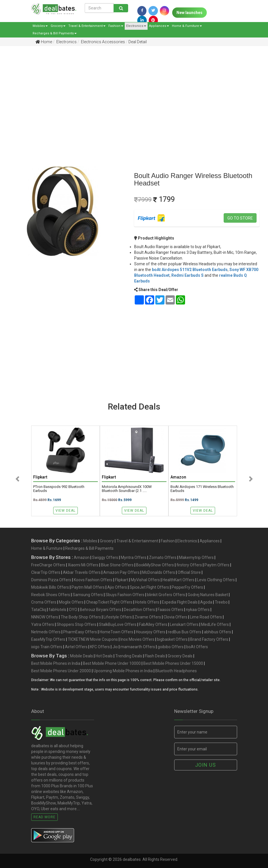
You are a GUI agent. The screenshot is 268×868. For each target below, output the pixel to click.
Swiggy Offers (105, 557)
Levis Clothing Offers (216, 580)
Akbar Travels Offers (82, 572)
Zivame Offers (148, 617)
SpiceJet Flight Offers (149, 587)
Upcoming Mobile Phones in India (123, 671)
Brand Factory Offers (209, 639)
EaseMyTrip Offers (48, 639)
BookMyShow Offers (155, 565)
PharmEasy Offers (80, 632)
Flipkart (122, 580)
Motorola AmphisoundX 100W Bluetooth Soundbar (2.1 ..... (127, 489)
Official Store (189, 572)
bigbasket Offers (172, 639)
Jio (115, 647)
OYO (73, 610)
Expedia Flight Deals (180, 602)
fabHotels (57, 610)
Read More (44, 817)
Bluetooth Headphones (176, 671)
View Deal (65, 511)
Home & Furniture (187, 26)
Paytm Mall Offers (88, 587)
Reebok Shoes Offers (51, 595)
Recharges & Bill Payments (55, 33)
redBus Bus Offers (185, 632)
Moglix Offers (71, 602)
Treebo (221, 602)
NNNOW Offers (45, 617)
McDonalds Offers (159, 572)
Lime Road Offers (206, 617)
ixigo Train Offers (47, 647)
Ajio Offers (117, 587)
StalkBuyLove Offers (118, 624)
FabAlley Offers (153, 624)
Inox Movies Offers (137, 639)
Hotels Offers (147, 602)
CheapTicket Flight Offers (109, 602)
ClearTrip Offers (46, 572)
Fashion (116, 26)
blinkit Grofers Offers (166, 595)
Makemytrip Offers (196, 557)
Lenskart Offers (184, 624)
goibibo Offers (171, 647)
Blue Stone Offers (117, 565)
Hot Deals (104, 656)
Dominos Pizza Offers (51, 580)
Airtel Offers (76, 647)
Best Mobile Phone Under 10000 (112, 663)
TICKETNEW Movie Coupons (93, 639)
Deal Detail (138, 42)
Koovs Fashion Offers (93, 580)
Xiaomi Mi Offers (83, 565)
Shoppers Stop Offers (77, 624)
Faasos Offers (170, 610)
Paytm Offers (217, 565)
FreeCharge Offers (48, 565)
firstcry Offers (189, 565)
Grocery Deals (180, 656)
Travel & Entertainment (87, 26)
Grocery (58, 26)
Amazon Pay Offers (121, 572)
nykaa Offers (198, 610)
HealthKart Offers (178, 580)
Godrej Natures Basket (208, 595)
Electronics (136, 26)
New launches (189, 13)
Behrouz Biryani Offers (101, 610)
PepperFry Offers (187, 587)
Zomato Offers (163, 557)
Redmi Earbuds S (187, 275)
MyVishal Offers (145, 580)
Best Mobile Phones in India (56, 663)
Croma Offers (44, 602)
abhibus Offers (218, 632)
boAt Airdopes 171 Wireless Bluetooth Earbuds (202, 489)
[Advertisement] (130, 95)
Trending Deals (129, 656)
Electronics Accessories (103, 42)
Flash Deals (155, 656)
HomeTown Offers (116, 632)
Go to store (240, 218)
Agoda (206, 602)
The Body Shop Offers (81, 617)
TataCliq (39, 610)
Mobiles (40, 26)
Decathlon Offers (139, 610)
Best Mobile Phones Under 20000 (61, 671)
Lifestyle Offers (118, 617)
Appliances (159, 26)
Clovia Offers (175, 617)
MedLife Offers (215, 624)
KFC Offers (100, 647)
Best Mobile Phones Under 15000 (173, 663)
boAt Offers (197, 647)
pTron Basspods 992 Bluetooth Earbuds (59, 489)
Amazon (82, 557)
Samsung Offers (88, 595)
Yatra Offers (43, 624)
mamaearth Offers (138, 647)
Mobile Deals (82, 656)
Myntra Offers (134, 557)
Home (44, 42)
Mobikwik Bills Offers (50, 587)
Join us (206, 765)
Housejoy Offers (151, 632)
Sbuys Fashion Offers (125, 595)
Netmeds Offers (46, 632)
